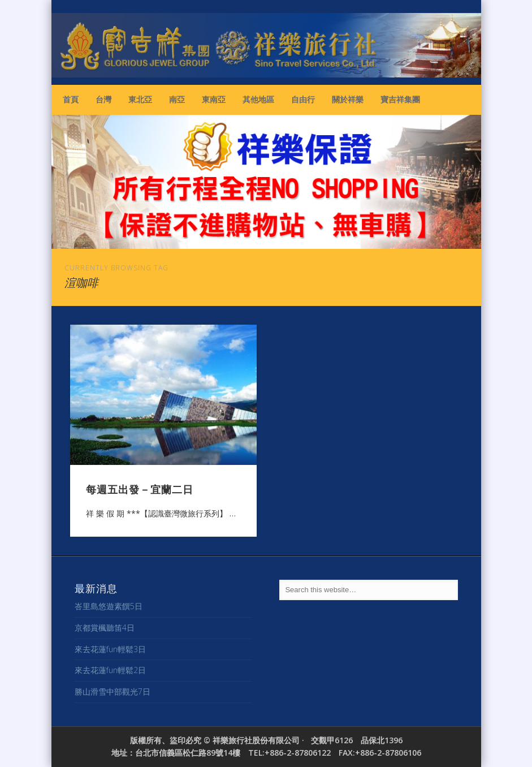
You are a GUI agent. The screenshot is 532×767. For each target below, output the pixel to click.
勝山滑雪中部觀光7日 (113, 691)
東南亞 (214, 99)
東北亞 (140, 99)
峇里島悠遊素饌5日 (109, 606)
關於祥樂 (348, 99)
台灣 (103, 99)
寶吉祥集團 (400, 99)
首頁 (71, 99)
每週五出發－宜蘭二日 (140, 489)
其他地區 (258, 99)
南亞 (177, 99)
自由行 (303, 99)
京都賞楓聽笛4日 (105, 628)
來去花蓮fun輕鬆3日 (110, 649)
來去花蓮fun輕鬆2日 (110, 670)
